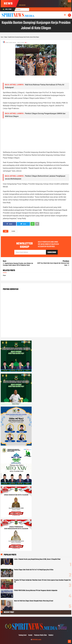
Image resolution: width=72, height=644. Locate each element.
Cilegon (13, 231)
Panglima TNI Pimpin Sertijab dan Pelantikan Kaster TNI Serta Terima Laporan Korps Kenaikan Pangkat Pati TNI (42, 581)
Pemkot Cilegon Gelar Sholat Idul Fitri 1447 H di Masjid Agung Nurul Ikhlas (34, 570)
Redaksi (51, 635)
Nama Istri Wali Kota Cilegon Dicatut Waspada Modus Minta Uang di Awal (34, 601)
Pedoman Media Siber (40, 635)
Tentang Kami (23, 635)
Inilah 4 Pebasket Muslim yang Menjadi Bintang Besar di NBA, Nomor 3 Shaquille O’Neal (37, 559)
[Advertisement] (36, 135)
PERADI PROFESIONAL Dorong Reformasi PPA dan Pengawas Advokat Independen (36, 591)
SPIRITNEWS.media (37, 640)
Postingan (18, 10)
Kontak (30, 635)
